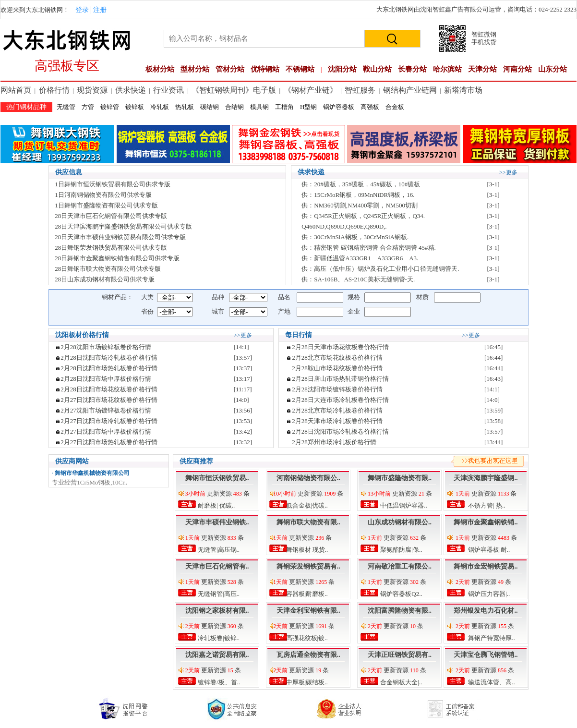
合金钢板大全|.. (400, 682)
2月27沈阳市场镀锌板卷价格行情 (106, 410)
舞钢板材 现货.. (306, 550)
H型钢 (308, 107)
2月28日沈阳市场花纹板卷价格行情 (109, 389)
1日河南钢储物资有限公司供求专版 (103, 195)
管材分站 (230, 69)
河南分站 (517, 69)
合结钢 (234, 107)
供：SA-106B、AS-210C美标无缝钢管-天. (358, 279)
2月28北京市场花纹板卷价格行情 (337, 358)
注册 (100, 10)
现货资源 (92, 90)
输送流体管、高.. (491, 682)
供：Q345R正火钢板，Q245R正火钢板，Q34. (363, 216)
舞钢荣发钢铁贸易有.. (308, 566)
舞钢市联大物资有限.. (308, 522)
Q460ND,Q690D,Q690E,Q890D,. (344, 226)
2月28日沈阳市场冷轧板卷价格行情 (109, 358)
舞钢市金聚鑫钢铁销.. (486, 522)
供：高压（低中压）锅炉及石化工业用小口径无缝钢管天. (380, 269)
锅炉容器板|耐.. (488, 550)
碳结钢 (210, 107)
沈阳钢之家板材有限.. (217, 611)
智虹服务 (360, 90)
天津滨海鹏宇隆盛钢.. (486, 478)
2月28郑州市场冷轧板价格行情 (334, 442)
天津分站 (482, 69)
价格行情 (54, 90)
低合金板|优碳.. (306, 505)
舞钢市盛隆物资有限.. (400, 478)
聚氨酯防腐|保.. (400, 550)
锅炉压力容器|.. (488, 594)
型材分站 (195, 69)
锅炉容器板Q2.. (401, 594)
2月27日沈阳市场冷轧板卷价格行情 (109, 421)
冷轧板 (160, 107)
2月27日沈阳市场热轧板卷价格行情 (109, 442)
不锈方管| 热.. (486, 505)
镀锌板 (135, 107)
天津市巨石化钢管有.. (217, 566)
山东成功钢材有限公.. (400, 522)
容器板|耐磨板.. (306, 594)
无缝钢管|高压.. (218, 594)
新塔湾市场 (463, 90)
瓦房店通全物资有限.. (308, 655)
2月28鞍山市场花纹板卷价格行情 (337, 368)
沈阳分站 (342, 69)
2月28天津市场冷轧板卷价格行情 (337, 421)
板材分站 (160, 69)
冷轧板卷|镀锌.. (218, 638)
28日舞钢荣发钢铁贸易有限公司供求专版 (111, 248)
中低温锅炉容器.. (403, 505)
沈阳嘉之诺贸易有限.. (217, 655)
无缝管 (66, 107)
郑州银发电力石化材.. (486, 611)
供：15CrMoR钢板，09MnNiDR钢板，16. (358, 195)
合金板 (395, 107)
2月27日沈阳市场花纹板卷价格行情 (109, 400)
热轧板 (185, 107)
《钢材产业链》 (311, 90)
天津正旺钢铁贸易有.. (400, 655)
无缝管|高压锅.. (218, 550)
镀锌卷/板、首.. (218, 682)
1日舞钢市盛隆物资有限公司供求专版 (106, 205)
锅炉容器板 (339, 107)
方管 (88, 107)
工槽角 (284, 107)
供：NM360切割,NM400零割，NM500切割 (360, 205)
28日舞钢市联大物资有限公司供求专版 (108, 269)
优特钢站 (265, 69)
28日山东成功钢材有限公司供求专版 (105, 279)
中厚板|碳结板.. (306, 682)
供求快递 (131, 90)
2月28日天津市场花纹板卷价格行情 (340, 347)
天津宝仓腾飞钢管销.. (486, 655)
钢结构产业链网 (410, 90)
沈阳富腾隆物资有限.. (400, 611)
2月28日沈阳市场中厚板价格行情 (106, 379)
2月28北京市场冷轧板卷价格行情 (337, 410)
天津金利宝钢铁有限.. (308, 611)
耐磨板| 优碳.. (216, 505)
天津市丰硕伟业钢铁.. (217, 522)
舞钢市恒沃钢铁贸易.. (217, 478)
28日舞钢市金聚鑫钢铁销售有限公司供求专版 (117, 258)
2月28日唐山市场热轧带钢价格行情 (340, 379)
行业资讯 (168, 90)
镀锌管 (110, 107)
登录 (82, 10)
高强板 (370, 107)
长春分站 (412, 69)
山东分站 (553, 69)
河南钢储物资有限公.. (308, 478)
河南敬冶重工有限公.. (400, 566)
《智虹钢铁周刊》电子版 (234, 90)
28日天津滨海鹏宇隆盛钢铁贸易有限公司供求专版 (123, 226)
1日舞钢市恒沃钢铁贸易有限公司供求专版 (113, 184)
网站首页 (16, 90)
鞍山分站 (377, 69)
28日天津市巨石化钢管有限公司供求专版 (111, 216)
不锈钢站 (300, 69)
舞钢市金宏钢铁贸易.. (486, 566)
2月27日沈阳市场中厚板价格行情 (106, 431)
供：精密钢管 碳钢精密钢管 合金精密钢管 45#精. (369, 248)
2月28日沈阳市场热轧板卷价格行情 (109, 368)
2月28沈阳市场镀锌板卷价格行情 (106, 347)
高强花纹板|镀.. (306, 638)
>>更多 (508, 172)
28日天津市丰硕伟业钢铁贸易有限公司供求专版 (120, 237)
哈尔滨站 (447, 69)
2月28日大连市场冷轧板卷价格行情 (340, 400)
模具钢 (259, 107)
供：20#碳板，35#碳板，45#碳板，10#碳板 (361, 184)
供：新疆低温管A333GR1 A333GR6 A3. (360, 258)
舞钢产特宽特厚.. (491, 638)
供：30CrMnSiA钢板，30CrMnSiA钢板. (355, 237)
